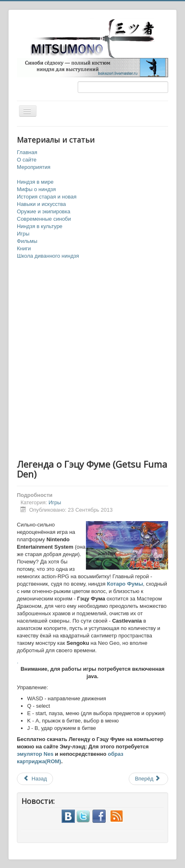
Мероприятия (34, 167)
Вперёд (148, 779)
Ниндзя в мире (35, 182)
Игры (23, 234)
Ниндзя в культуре (40, 226)
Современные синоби (44, 219)
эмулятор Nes (35, 754)
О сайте (27, 160)
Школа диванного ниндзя (48, 256)
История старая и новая (47, 197)
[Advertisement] (92, 360)
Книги (24, 248)
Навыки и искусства (41, 204)
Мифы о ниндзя (36, 189)
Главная (27, 152)
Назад (35, 779)
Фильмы (27, 241)
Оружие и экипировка (44, 211)
